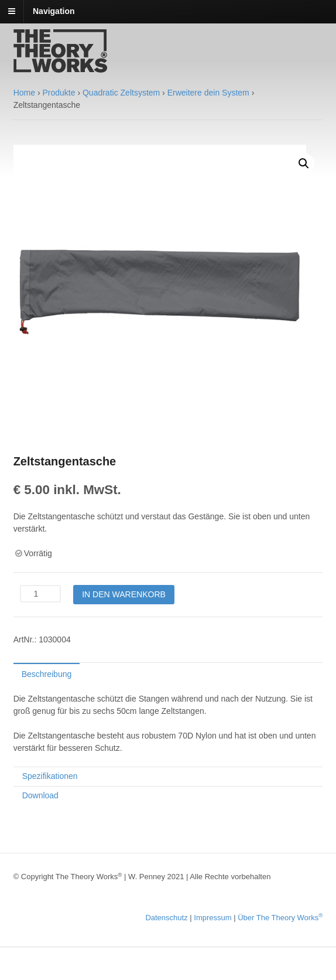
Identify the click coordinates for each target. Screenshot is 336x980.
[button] (304, 164)
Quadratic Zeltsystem (121, 93)
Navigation (54, 11)
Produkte (59, 93)
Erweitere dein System (208, 93)
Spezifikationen (50, 776)
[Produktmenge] (40, 594)
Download (40, 795)
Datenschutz (166, 918)
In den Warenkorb (124, 594)
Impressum (212, 918)
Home (24, 93)
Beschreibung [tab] (47, 674)
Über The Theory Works (280, 918)
